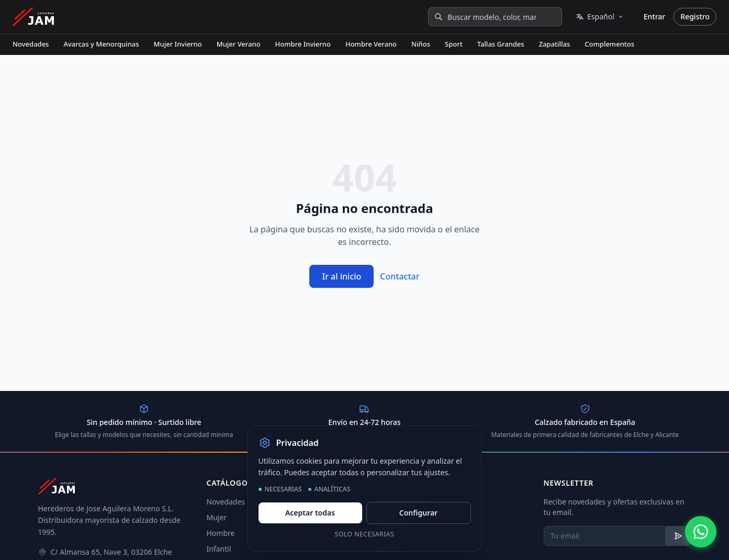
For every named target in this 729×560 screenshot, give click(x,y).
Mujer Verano (239, 44)
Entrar (655, 16)
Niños (421, 44)
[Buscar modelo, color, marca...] (495, 17)
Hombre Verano (371, 44)
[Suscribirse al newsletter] (678, 536)
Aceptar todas (310, 513)
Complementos (609, 44)
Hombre (221, 533)
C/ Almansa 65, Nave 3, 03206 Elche (111, 552)
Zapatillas (555, 44)
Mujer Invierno (178, 44)
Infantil (219, 549)
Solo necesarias (365, 534)
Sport (454, 44)
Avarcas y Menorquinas (101, 44)
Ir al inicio (341, 276)
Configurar (418, 513)
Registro (695, 16)
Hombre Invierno (303, 44)
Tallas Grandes (501, 44)
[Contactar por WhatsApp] (701, 532)
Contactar (400, 276)
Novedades (31, 44)
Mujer (217, 517)
